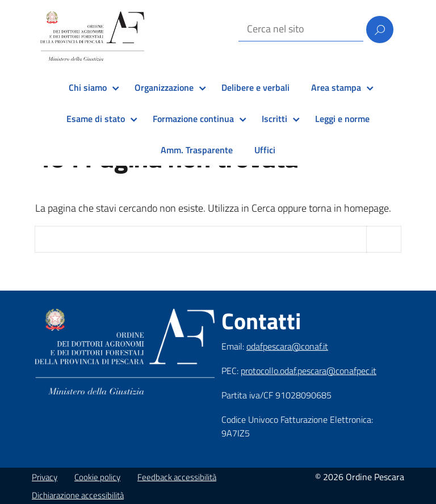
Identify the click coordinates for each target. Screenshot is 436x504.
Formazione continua (193, 119)
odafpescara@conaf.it (287, 346)
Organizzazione (164, 87)
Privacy (45, 477)
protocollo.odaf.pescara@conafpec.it (309, 371)
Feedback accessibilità (177, 477)
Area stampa (336, 87)
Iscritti (274, 119)
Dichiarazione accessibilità (78, 495)
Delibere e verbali (255, 87)
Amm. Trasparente (197, 150)
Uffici (265, 150)
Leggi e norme (342, 119)
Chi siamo (88, 87)
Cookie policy (97, 477)
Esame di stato (96, 119)
